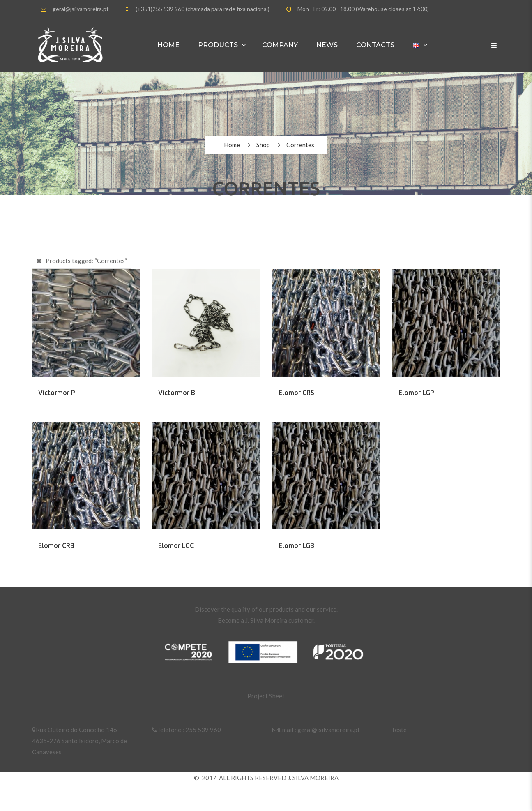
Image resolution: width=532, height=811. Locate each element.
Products (218, 45)
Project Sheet (266, 696)
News (327, 45)
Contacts (375, 45)
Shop (263, 145)
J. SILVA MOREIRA (313, 778)
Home (168, 45)
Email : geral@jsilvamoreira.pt (316, 730)
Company (280, 45)
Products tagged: (86, 261)
